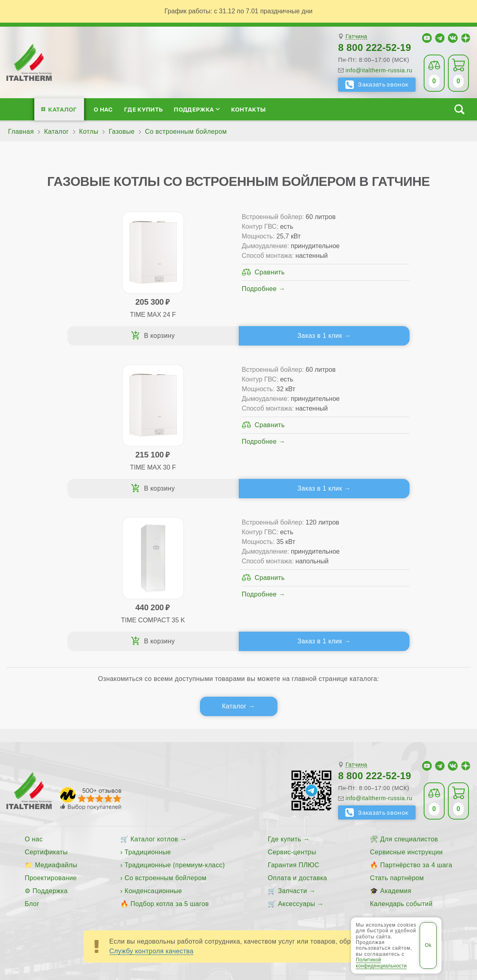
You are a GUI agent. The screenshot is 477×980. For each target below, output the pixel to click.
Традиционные (148, 699)
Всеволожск (173, 861)
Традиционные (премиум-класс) (174, 712)
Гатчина (356, 37)
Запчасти (292, 738)
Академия (396, 738)
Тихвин (413, 861)
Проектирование (51, 725)
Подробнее (146, 289)
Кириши (271, 861)
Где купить (143, 109)
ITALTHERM (101, 892)
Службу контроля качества (152, 798)
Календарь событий (401, 751)
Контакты (249, 109)
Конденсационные (153, 738)
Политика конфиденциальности (371, 892)
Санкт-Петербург (316, 861)
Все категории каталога (192, 892)
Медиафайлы (56, 712)
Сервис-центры (292, 699)
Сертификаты (46, 699)
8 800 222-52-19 (375, 47)
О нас (103, 109)
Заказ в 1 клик (174, 336)
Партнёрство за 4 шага (416, 712)
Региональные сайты (275, 892)
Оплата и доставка (297, 725)
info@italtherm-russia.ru (379, 70)
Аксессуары (296, 751)
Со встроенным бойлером (165, 725)
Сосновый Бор (372, 861)
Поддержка (197, 109)
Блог (32, 751)
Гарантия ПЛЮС (293, 712)
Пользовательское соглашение (238, 912)
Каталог (62, 109)
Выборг (209, 861)
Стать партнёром (397, 725)
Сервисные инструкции (406, 699)
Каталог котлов (154, 686)
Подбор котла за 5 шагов (170, 751)
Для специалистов (409, 686)
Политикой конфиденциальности (381, 963)
